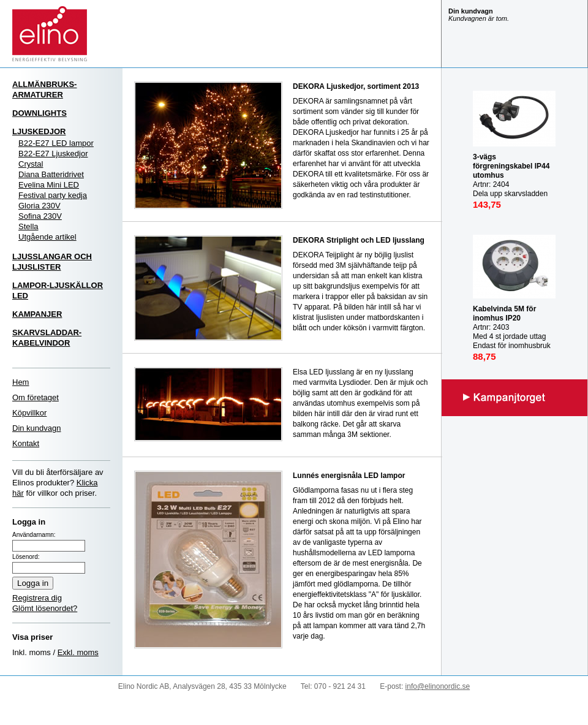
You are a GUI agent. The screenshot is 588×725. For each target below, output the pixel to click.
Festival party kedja (53, 195)
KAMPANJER (37, 314)
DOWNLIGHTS (40, 113)
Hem (21, 382)
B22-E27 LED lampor (56, 143)
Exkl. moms (78, 652)
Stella (28, 226)
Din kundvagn (37, 428)
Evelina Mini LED (49, 185)
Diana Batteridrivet (51, 174)
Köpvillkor (29, 413)
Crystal (31, 164)
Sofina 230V (40, 216)
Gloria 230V (40, 206)
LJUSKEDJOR (39, 131)
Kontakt (26, 443)
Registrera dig (37, 598)
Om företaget (36, 397)
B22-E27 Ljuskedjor (53, 154)
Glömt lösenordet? (45, 608)
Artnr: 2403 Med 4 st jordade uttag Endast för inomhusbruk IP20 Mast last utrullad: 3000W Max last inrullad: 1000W (513, 341)
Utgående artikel (47, 237)
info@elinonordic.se (438, 686)
